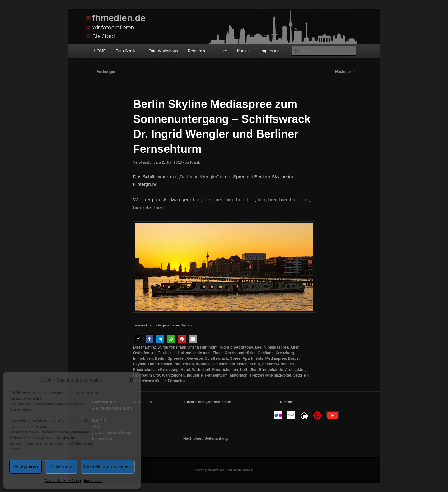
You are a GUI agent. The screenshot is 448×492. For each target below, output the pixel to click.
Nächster (345, 72)
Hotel (185, 370)
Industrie (195, 375)
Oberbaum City (147, 375)
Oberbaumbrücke (240, 353)
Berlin (260, 347)
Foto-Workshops (163, 51)
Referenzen (198, 51)
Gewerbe (195, 358)
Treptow (257, 375)
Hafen (242, 364)
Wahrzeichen (174, 375)
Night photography (236, 347)
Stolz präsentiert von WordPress (224, 470)
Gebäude (266, 353)
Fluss (218, 353)
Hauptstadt (184, 364)
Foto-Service (127, 51)
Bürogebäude (271, 370)
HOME (100, 51)
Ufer (253, 370)
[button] (132, 380)
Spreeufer (176, 358)
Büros (293, 358)
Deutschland (224, 364)
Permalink (177, 381)
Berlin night (207, 347)
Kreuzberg (285, 353)
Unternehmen (160, 364)
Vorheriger (104, 72)
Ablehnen (61, 466)
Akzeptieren (26, 466)
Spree (235, 358)
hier (218, 200)
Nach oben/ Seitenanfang (205, 438)
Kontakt (244, 51)
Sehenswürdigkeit (278, 364)
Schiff (255, 364)
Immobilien (143, 358)
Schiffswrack (217, 358)
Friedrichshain (225, 370)
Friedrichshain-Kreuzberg (156, 370)
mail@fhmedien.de (214, 402)
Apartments (253, 358)
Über (223, 51)
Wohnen (203, 364)
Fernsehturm (216, 375)
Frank (195, 162)
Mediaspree (276, 358)
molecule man (198, 353)
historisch (238, 375)
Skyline (140, 364)
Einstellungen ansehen (108, 466)
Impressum (93, 481)
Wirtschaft (201, 370)
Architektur (295, 370)
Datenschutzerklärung (63, 481)
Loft (244, 370)
